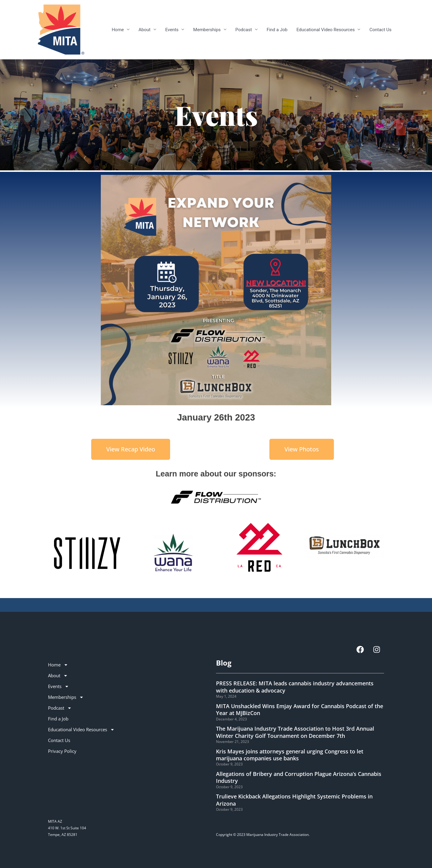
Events (172, 30)
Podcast (244, 30)
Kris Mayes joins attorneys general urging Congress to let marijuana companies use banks (290, 755)
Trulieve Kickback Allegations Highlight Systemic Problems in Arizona (294, 800)
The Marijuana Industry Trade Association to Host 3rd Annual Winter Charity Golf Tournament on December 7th (295, 732)
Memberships (207, 30)
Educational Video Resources (325, 30)
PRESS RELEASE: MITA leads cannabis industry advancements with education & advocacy (295, 687)
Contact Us (380, 30)
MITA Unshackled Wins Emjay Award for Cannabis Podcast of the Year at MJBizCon (300, 709)
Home (118, 30)
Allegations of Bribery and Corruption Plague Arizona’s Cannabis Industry (299, 777)
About (145, 30)
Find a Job (277, 30)
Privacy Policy (62, 751)
